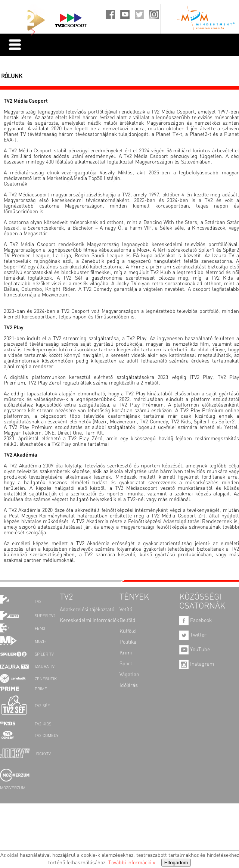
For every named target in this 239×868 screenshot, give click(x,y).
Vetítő (126, 610)
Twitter (193, 635)
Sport (126, 664)
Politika (128, 642)
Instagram (197, 664)
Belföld (128, 620)
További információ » (132, 863)
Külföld (128, 631)
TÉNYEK (134, 597)
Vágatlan (129, 675)
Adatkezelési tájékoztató (87, 610)
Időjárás (129, 685)
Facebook (195, 620)
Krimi (126, 653)
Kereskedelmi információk (89, 620)
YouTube (195, 650)
